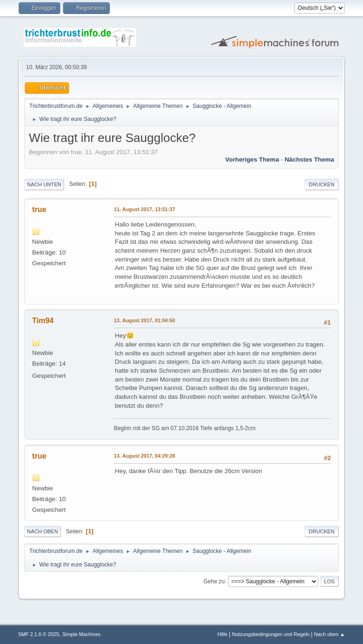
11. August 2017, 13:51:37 (145, 209)
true (39, 209)
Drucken (322, 184)
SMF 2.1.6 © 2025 (39, 634)
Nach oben (43, 531)
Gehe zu (214, 581)
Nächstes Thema (309, 159)
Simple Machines (81, 634)
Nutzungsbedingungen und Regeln (270, 634)
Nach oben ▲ (329, 634)
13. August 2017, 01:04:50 (145, 320)
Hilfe (222, 634)
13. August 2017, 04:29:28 (145, 456)
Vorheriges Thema (252, 159)
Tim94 (43, 321)
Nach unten (44, 184)
